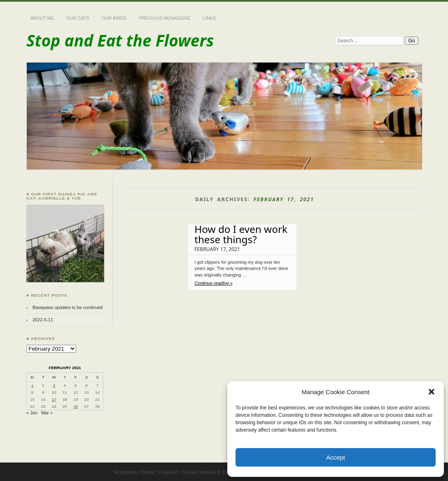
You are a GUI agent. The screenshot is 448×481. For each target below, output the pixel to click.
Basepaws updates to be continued (68, 307)
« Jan (32, 413)
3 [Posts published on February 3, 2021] (54, 385)
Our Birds (114, 18)
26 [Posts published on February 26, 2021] (76, 406)
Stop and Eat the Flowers (120, 40)
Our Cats (78, 18)
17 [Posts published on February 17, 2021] (54, 399)
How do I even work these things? (241, 234)
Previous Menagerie (164, 18)
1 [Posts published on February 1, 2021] (32, 385)
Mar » (47, 413)
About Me (42, 18)
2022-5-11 (43, 320)
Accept (336, 457)
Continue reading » (213, 283)
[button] (432, 392)
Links (210, 18)
